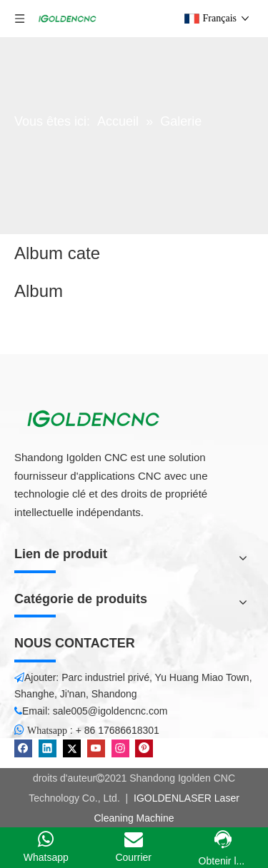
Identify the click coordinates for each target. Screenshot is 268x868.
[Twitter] (72, 748)
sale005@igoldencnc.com (110, 711)
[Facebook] (23, 748)
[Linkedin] (48, 748)
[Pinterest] (144, 748)
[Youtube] (96, 748)
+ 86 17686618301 (118, 730)
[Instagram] (120, 748)
